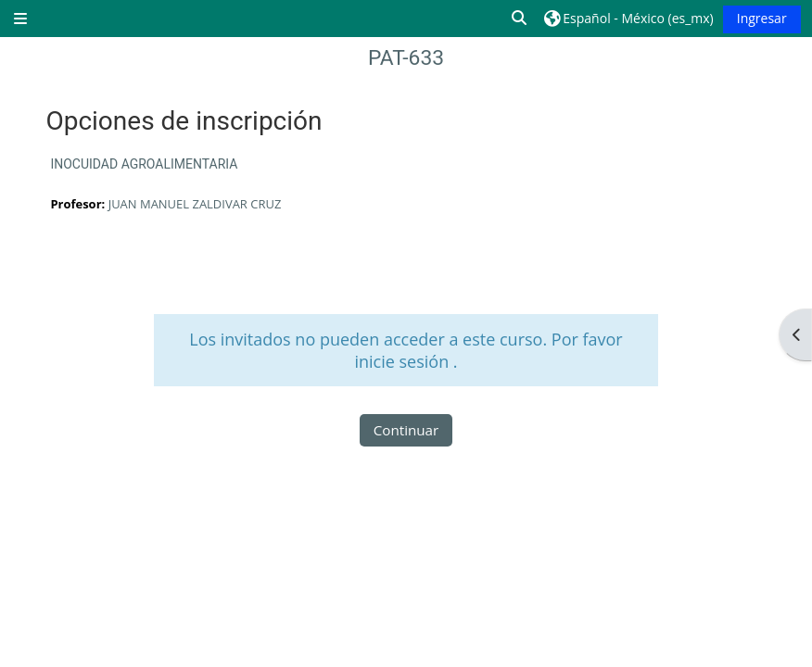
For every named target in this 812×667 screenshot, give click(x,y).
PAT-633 (406, 58)
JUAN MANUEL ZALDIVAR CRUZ (195, 204)
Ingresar (762, 18)
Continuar (406, 430)
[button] (520, 19)
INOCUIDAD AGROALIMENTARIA (144, 164)
